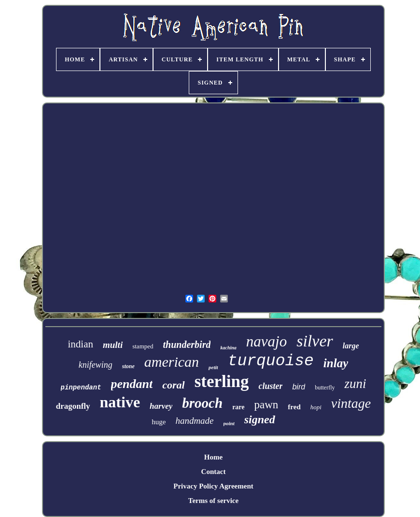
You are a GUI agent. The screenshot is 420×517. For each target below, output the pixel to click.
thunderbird (187, 345)
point (229, 423)
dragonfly (73, 406)
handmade (194, 421)
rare (238, 407)
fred (294, 407)
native (120, 402)
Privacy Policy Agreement (213, 486)
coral (173, 385)
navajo (266, 341)
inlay (336, 363)
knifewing (96, 365)
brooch (202, 403)
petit (213, 367)
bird (299, 387)
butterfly (325, 388)
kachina (228, 348)
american (172, 362)
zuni (355, 384)
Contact (214, 472)
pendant (132, 384)
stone (128, 366)
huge (159, 422)
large (351, 346)
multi (113, 345)
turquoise (271, 361)
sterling (222, 381)
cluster (270, 386)
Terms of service (213, 501)
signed (260, 419)
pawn (266, 405)
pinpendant (81, 388)
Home (213, 457)
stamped (143, 346)
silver (315, 341)
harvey (161, 406)
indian (81, 344)
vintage (351, 403)
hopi (316, 407)
